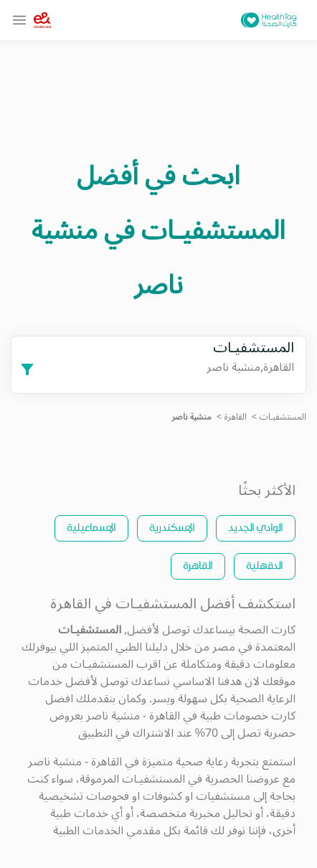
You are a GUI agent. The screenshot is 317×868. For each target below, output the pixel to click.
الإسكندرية (172, 527)
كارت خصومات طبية (248, 716)
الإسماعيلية (91, 527)
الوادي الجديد (256, 527)
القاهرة (236, 417)
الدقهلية (265, 565)
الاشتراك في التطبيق (126, 733)
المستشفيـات (283, 417)
